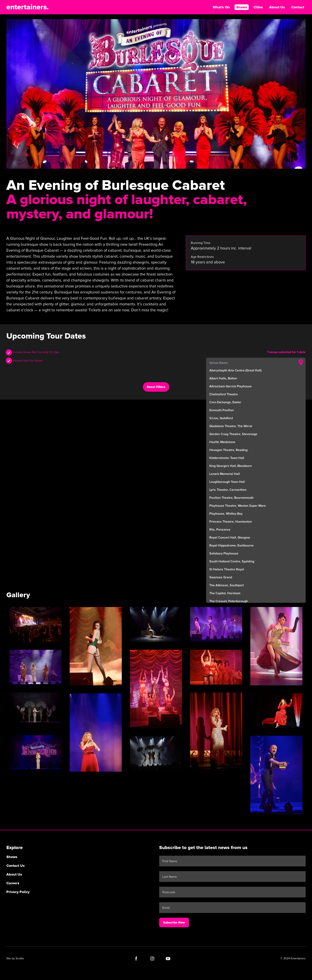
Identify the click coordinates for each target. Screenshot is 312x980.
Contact (298, 7)
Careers (13, 883)
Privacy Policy (18, 892)
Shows (242, 7)
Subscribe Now (174, 923)
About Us (277, 7)
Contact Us (16, 866)
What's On (221, 7)
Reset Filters (156, 387)
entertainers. (28, 7)
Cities (258, 7)
